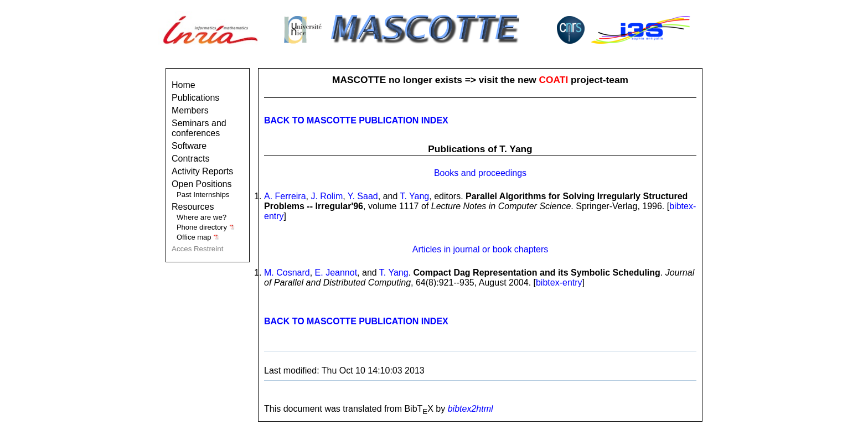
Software (189, 146)
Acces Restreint (197, 249)
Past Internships (203, 195)
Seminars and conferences (199, 128)
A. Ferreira (285, 196)
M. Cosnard (287, 273)
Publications (195, 98)
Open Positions (202, 184)
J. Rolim (327, 196)
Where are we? (201, 217)
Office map (198, 237)
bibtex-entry (559, 283)
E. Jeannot (336, 273)
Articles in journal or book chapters (480, 249)
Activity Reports (202, 171)
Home (184, 85)
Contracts (190, 159)
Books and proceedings (480, 173)
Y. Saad (363, 196)
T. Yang (414, 196)
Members (190, 110)
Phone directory (206, 227)
